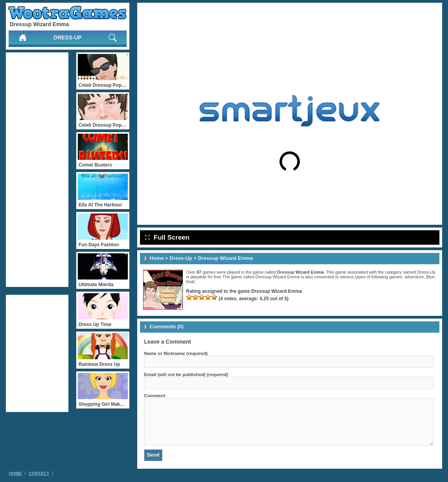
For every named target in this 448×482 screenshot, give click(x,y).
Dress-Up (68, 38)
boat (190, 281)
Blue (430, 277)
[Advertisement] (37, 170)
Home (157, 258)
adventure (414, 277)
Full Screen (167, 237)
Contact (39, 473)
